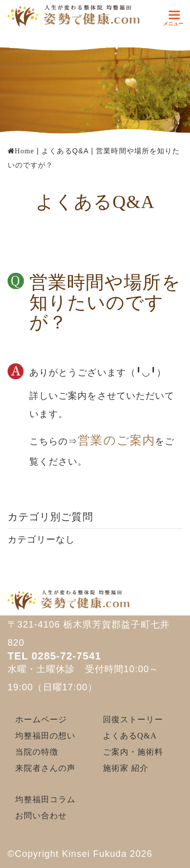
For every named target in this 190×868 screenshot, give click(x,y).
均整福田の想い (46, 736)
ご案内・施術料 (133, 752)
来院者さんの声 (46, 768)
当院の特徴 (37, 752)
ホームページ (41, 719)
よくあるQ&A (130, 736)
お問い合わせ (41, 816)
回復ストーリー (133, 719)
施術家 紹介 (126, 768)
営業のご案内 (116, 440)
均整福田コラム (46, 799)
